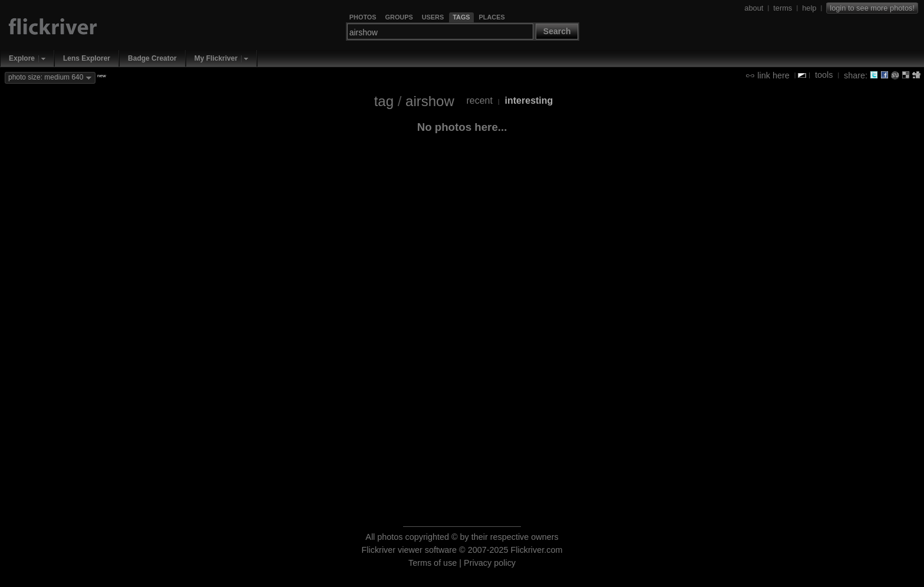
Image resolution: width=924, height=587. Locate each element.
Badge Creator (152, 58)
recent (479, 100)
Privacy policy (490, 563)
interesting (529, 100)
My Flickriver (216, 58)
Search (557, 31)
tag (384, 101)
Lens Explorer (87, 58)
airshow (430, 101)
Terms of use (433, 563)
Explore (22, 58)
